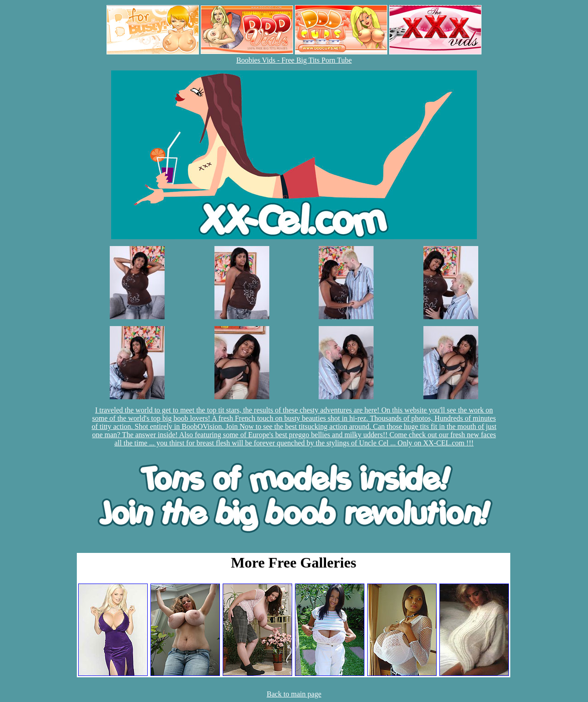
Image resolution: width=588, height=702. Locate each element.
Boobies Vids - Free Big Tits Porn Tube (294, 60)
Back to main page (294, 694)
